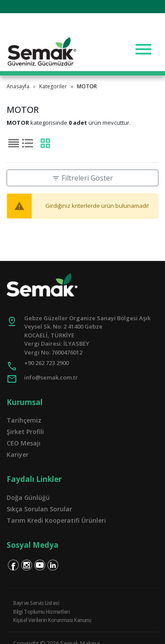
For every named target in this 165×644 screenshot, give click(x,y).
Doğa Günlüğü (28, 497)
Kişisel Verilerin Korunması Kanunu (52, 620)
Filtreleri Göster (82, 178)
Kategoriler (53, 86)
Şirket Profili (25, 432)
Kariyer (18, 454)
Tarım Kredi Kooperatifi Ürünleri (56, 520)
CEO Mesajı (24, 443)
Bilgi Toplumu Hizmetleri (41, 612)
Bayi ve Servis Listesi (36, 603)
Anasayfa (18, 86)
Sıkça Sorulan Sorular (39, 509)
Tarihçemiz (24, 420)
